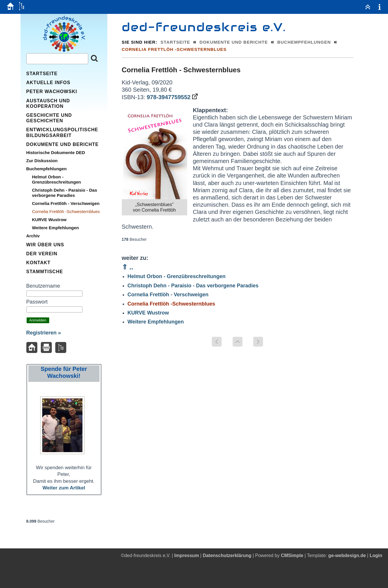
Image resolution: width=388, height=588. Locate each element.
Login (376, 555)
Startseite (175, 42)
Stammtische (45, 272)
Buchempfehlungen (304, 42)
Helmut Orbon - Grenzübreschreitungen (177, 276)
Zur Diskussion (42, 161)
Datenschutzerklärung (227, 555)
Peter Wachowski (52, 91)
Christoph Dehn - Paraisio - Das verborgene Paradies (193, 286)
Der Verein (42, 254)
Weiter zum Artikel (64, 488)
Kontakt (38, 263)
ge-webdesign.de (347, 555)
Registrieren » (44, 333)
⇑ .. (128, 267)
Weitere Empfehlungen (156, 322)
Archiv (33, 236)
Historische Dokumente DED (56, 152)
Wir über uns (45, 245)
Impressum (186, 555)
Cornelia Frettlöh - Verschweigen (168, 295)
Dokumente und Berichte (234, 42)
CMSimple (292, 555)
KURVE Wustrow (148, 313)
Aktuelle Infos (48, 83)
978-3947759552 (172, 97)
